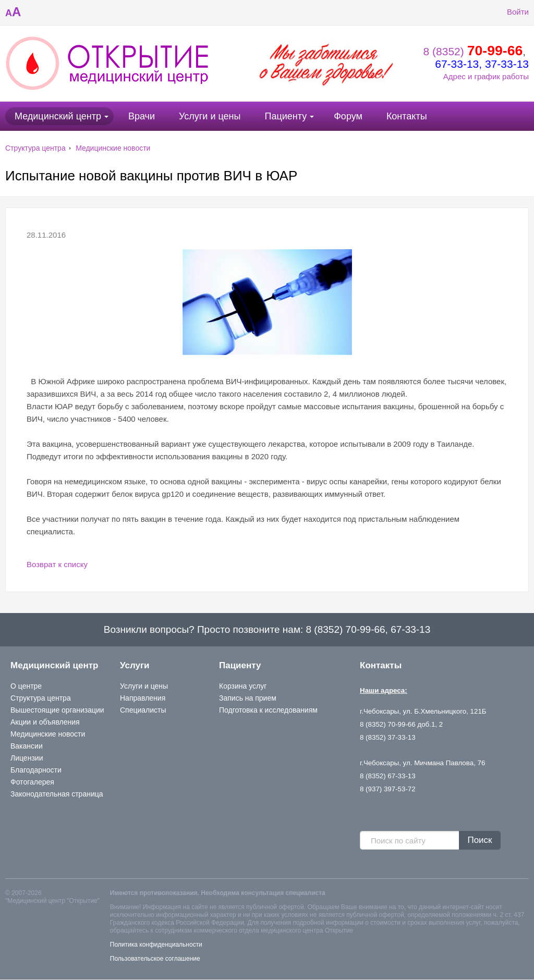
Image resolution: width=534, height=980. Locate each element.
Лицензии (27, 758)
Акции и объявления (45, 722)
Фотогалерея (32, 782)
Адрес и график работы (486, 76)
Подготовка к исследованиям (268, 710)
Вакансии (27, 746)
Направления (143, 698)
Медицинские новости (113, 148)
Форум (348, 116)
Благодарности (36, 770)
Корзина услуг (243, 686)
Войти (510, 12)
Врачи (142, 116)
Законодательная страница (57, 794)
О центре (26, 686)
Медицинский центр (58, 116)
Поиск (480, 840)
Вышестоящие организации (57, 710)
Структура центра (35, 148)
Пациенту (286, 116)
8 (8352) (473, 51)
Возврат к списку (57, 564)
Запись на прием (248, 698)
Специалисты (143, 710)
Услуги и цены (210, 116)
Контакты (407, 116)
